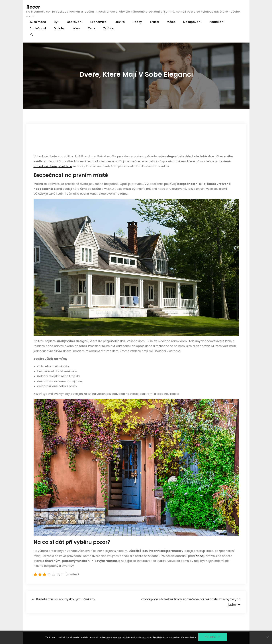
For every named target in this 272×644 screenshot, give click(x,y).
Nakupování (192, 22)
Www (76, 28)
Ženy (92, 28)
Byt (56, 22)
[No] (267, 637)
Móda (171, 22)
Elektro (120, 22)
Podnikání (217, 22)
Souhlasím (212, 637)
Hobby (137, 22)
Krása (155, 22)
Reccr (33, 7)
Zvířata (109, 28)
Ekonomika (99, 22)
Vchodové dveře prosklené (53, 166)
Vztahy (60, 28)
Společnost (38, 28)
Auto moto (38, 22)
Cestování (75, 22)
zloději (199, 556)
